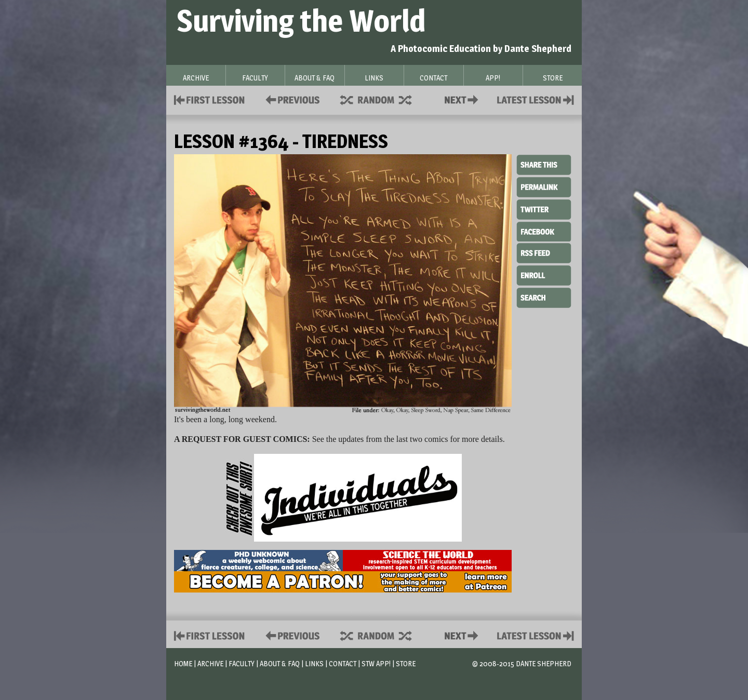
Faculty (242, 663)
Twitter (544, 209)
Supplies (383, 99)
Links (314, 663)
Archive (210, 663)
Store (406, 663)
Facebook (544, 231)
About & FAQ (280, 663)
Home (183, 663)
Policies (291, 99)
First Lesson (210, 99)
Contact (463, 99)
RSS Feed (544, 252)
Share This (544, 165)
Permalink (544, 187)
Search (544, 297)
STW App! (376, 663)
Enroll (544, 274)
